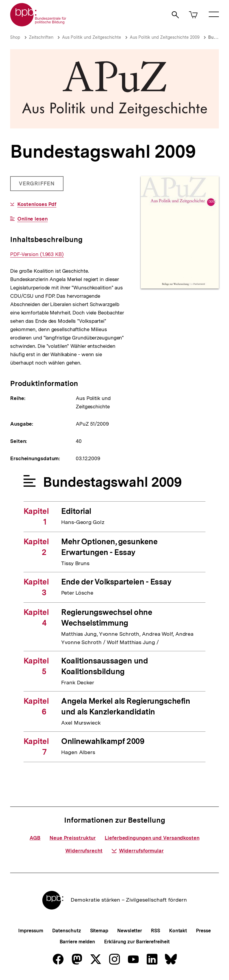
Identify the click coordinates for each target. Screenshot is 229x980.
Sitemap (99, 931)
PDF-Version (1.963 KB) (37, 254)
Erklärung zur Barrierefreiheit (137, 942)
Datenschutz (67, 931)
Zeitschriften (41, 37)
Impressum (31, 931)
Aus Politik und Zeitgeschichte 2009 (165, 37)
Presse (203, 931)
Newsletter (130, 931)
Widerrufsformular (138, 851)
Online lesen (33, 219)
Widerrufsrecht (84, 851)
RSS (155, 931)
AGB (35, 838)
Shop (15, 37)
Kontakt (178, 931)
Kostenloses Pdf (37, 204)
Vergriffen (37, 186)
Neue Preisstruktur (73, 838)
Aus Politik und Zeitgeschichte (92, 37)
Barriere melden (78, 942)
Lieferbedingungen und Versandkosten (152, 838)
